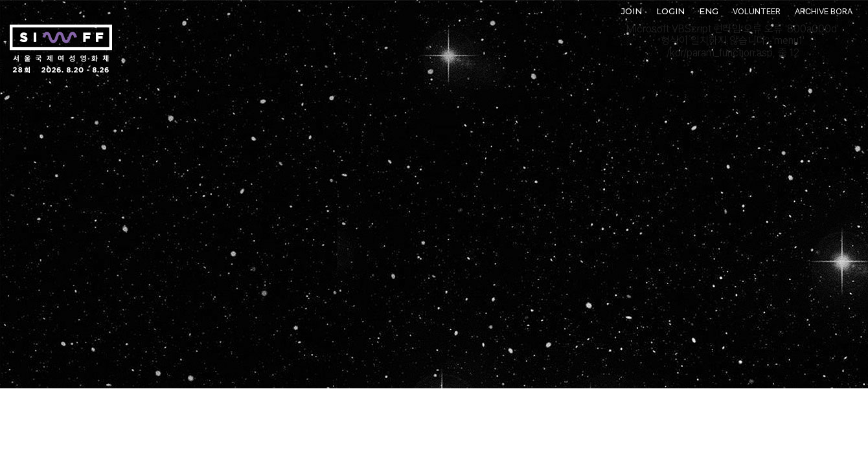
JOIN (632, 11)
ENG (709, 11)
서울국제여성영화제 (61, 49)
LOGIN (670, 11)
